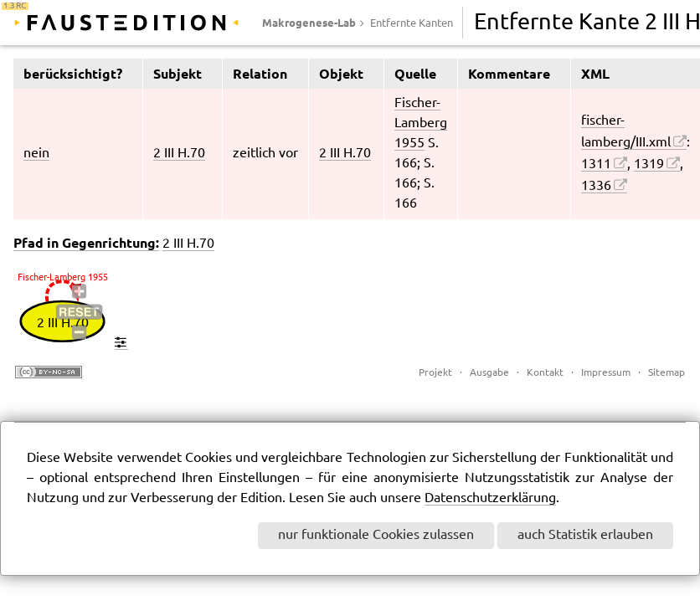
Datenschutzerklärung (490, 498)
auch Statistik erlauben (585, 535)
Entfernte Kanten (412, 23)
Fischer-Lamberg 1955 (421, 123)
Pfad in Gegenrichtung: (86, 243)
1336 (596, 186)
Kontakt (545, 373)
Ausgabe (489, 373)
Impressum (606, 373)
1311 (596, 164)
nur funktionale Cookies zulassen (376, 535)
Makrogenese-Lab (309, 23)
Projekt (435, 373)
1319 (649, 164)
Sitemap (667, 373)
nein (36, 154)
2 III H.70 (179, 154)
